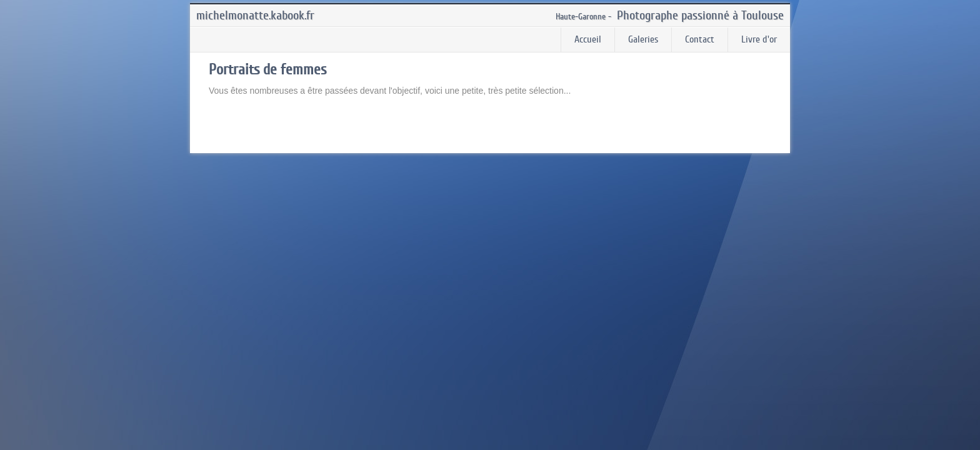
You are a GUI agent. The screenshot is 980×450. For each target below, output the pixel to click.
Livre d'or (759, 39)
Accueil (588, 39)
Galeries (643, 39)
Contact (700, 39)
